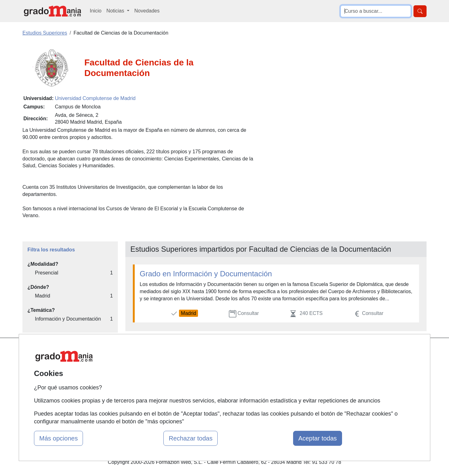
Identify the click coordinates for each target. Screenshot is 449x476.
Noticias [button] (116, 11)
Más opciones (58, 438)
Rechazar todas (191, 438)
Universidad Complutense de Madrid (95, 98)
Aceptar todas (318, 438)
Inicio (96, 11)
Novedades (147, 11)
